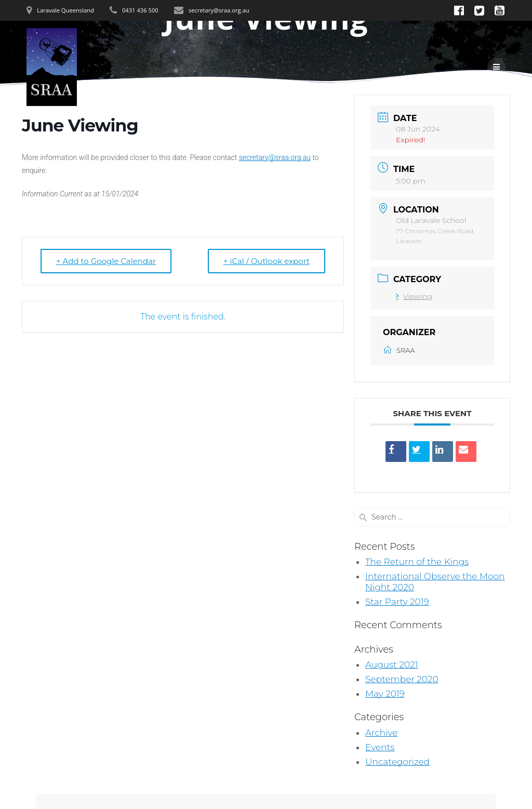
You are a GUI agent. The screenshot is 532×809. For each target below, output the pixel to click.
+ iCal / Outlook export (267, 261)
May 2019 (385, 694)
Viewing (414, 296)
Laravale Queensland (65, 10)
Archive (382, 733)
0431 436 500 (140, 10)
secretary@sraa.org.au (219, 10)
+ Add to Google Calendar (106, 261)
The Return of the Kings (417, 562)
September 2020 (402, 679)
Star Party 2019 (397, 602)
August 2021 (392, 665)
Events (380, 747)
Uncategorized (397, 762)
